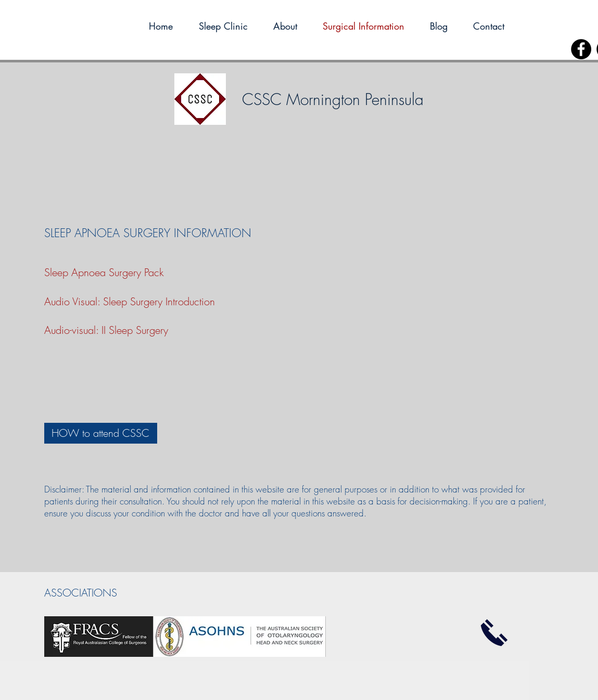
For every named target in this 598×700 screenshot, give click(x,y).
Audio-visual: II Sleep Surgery (106, 330)
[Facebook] (581, 49)
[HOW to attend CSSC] (101, 433)
